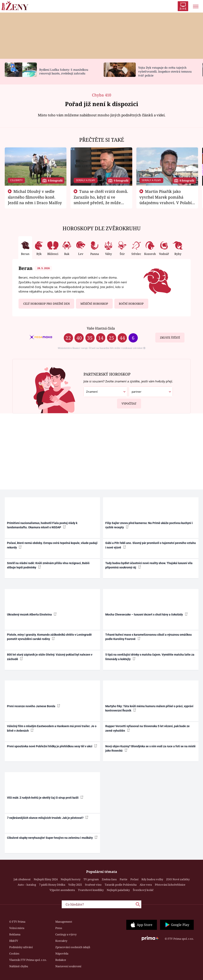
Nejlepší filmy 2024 (46, 879)
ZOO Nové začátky (178, 879)
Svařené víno (93, 885)
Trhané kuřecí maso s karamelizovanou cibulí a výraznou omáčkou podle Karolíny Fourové (148, 637)
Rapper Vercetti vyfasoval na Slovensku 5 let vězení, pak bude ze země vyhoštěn (147, 728)
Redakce (61, 960)
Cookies (14, 953)
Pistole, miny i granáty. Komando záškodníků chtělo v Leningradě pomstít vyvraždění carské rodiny (49, 637)
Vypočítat (127, 402)
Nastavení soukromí (68, 966)
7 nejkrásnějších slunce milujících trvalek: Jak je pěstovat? (48, 818)
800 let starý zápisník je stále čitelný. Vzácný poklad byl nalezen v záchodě (50, 657)
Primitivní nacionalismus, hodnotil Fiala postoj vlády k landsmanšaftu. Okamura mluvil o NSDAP (42, 525)
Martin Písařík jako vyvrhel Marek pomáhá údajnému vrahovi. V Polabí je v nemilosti (166, 200)
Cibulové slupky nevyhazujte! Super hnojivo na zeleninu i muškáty (52, 838)
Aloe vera (146, 885)
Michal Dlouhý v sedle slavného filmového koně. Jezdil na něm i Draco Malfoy (35, 197)
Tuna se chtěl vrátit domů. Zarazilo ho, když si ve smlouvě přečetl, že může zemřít (101, 200)
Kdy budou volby (152, 879)
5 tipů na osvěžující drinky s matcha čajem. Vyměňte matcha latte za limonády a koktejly (150, 657)
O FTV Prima (17, 922)
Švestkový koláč (143, 890)
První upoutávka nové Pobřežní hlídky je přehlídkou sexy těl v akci (52, 746)
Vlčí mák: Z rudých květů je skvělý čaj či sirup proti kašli (45, 797)
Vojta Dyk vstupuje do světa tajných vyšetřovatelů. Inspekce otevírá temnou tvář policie (165, 71)
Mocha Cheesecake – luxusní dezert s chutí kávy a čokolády (146, 614)
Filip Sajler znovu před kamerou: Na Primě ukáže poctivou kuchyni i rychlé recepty (149, 525)
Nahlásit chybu (19, 966)
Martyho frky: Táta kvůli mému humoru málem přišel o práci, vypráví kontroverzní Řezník (149, 708)
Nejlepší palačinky (118, 890)
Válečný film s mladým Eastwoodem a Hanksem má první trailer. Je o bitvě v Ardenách (52, 728)
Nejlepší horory (71, 879)
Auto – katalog (27, 885)
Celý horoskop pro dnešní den (46, 304)
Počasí (134, 879)
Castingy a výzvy (66, 934)
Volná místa (17, 928)
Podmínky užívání (21, 947)
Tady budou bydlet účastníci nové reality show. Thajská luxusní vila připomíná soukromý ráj (149, 565)
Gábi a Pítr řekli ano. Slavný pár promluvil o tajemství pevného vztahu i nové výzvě (151, 545)
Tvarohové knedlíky (91, 890)
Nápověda (62, 953)
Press (59, 928)
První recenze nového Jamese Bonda (34, 706)
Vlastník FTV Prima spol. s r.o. (28, 960)
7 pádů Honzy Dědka (52, 885)
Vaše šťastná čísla (101, 328)
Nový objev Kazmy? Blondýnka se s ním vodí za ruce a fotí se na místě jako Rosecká (150, 748)
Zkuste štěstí (170, 338)
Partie (124, 879)
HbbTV (14, 941)
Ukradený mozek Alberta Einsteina (32, 614)
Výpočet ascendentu (62, 890)
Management (64, 922)
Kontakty (61, 941)
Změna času (109, 879)
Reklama (15, 934)
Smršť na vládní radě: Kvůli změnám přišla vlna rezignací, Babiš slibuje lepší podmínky (48, 565)
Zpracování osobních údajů (73, 947)
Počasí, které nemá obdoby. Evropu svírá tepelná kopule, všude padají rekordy (52, 545)
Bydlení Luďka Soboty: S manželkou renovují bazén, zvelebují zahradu (64, 72)
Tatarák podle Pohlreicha (121, 885)
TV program (91, 879)
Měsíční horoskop (94, 304)
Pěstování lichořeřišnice (170, 885)
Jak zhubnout (22, 879)
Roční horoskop (131, 304)
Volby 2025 (75, 885)
